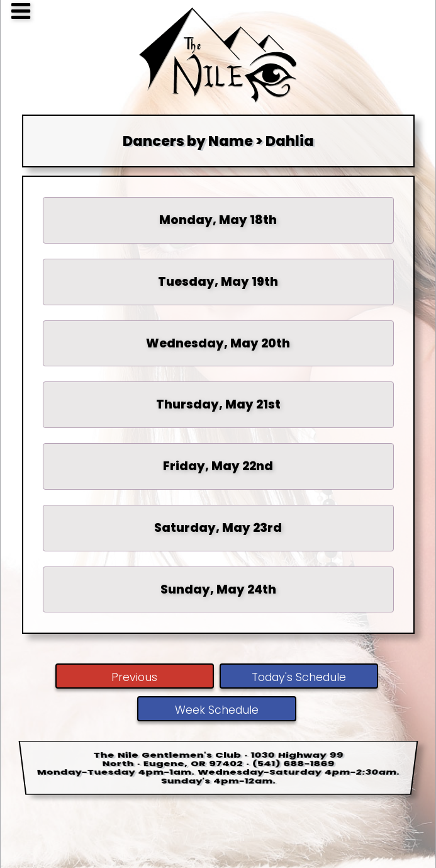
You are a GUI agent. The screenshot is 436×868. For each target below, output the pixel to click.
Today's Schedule (299, 677)
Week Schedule (217, 710)
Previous (134, 677)
